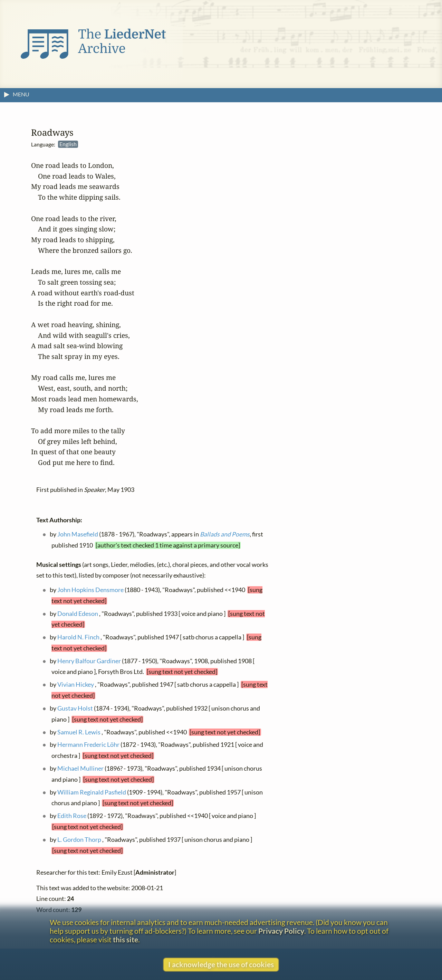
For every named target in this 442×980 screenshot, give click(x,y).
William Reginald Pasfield (92, 792)
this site (126, 939)
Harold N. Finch (78, 637)
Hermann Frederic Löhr (88, 745)
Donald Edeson (78, 613)
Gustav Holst (75, 708)
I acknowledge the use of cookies (221, 964)
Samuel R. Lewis (79, 732)
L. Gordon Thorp (79, 840)
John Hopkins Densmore (90, 590)
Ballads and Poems (225, 534)
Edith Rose (72, 816)
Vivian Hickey (76, 684)
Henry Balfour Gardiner (89, 661)
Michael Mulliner (80, 768)
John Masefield (78, 534)
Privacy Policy (281, 931)
